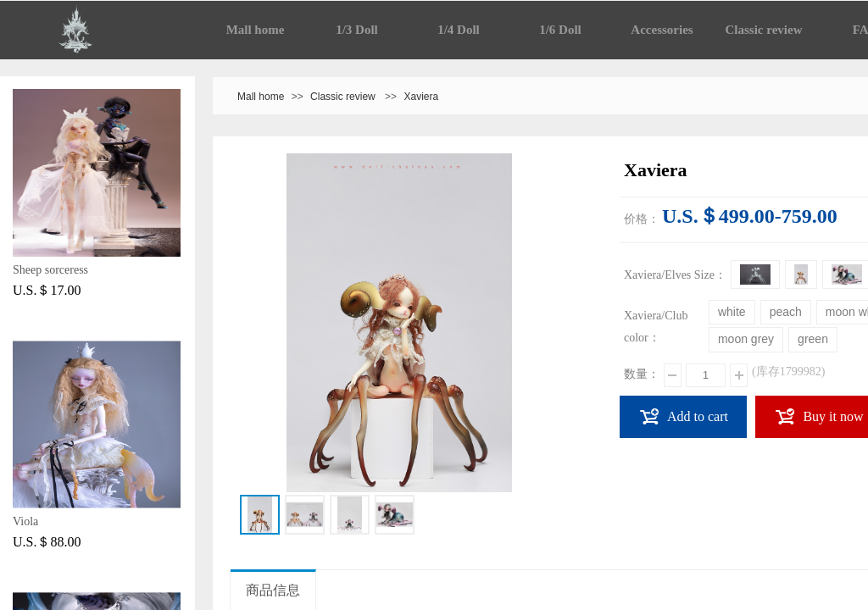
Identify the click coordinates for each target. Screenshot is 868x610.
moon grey (746, 339)
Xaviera (421, 97)
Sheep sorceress (50, 270)
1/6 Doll (560, 30)
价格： (642, 219)
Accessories (662, 30)
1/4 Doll (459, 30)
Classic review (764, 30)
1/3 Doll (357, 30)
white (732, 312)
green (813, 339)
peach (786, 312)
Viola (25, 521)
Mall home (256, 30)
